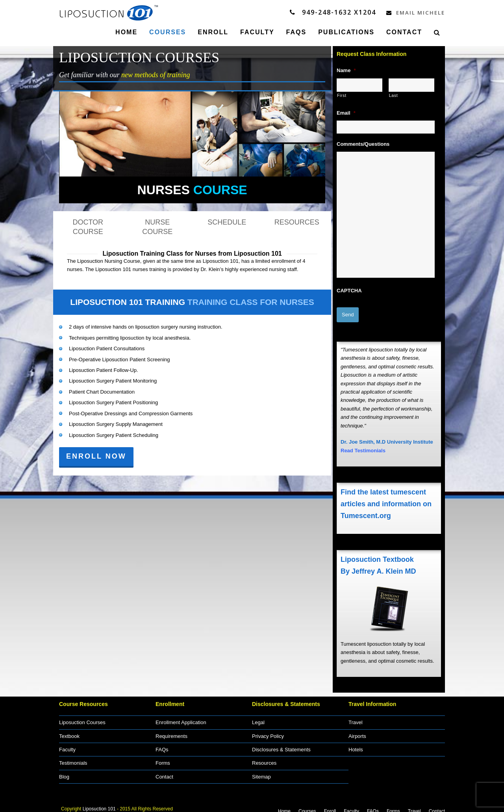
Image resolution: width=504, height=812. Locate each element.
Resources (264, 758)
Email (346, 112)
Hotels (356, 744)
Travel (356, 717)
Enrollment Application (181, 717)
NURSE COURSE (157, 227)
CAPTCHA (349, 290)
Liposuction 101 (99, 804)
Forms (163, 758)
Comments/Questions (363, 144)
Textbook (69, 731)
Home (284, 806)
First (342, 95)
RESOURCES (297, 222)
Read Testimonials (363, 445)
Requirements (171, 731)
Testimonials (73, 758)
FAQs (162, 744)
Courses (307, 806)
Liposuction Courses (82, 717)
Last (394, 95)
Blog (64, 772)
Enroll (330, 806)
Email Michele (412, 12)
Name (346, 70)
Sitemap (261, 772)
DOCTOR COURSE (88, 227)
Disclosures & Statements (281, 744)
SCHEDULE (227, 222)
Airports (357, 731)
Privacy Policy (268, 731)
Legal (258, 717)
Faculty (67, 744)
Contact (164, 772)
